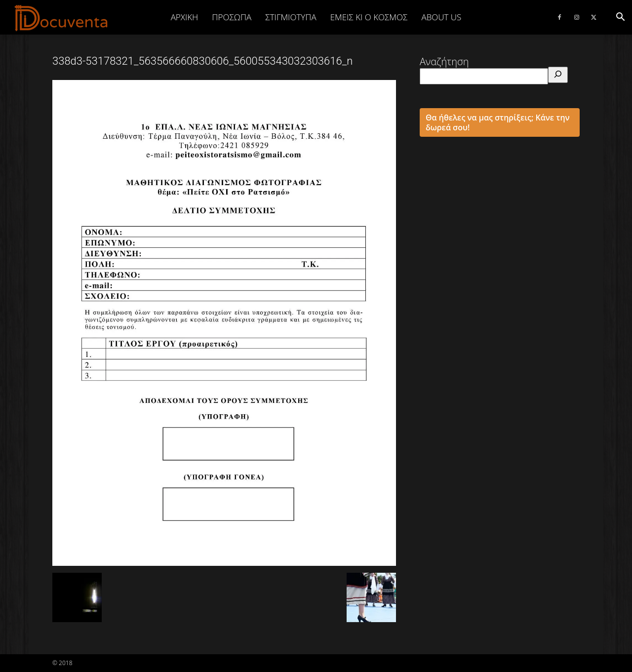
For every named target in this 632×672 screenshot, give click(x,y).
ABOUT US (441, 17)
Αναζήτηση (444, 61)
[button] (620, 17)
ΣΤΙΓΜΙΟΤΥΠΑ (291, 17)
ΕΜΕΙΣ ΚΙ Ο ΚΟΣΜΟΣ (369, 17)
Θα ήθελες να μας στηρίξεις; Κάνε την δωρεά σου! (498, 122)
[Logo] (61, 18)
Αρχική (185, 17)
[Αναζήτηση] (558, 75)
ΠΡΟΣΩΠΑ (232, 17)
